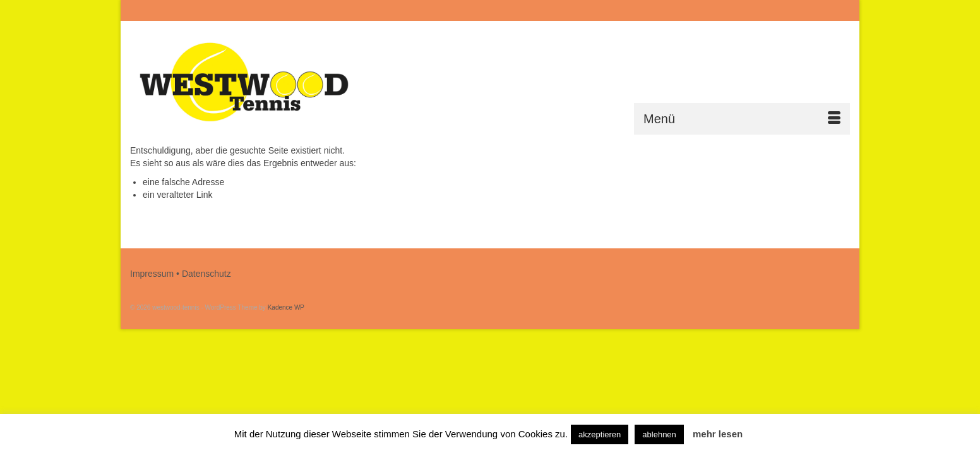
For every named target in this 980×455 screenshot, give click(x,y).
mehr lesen (718, 434)
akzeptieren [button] (600, 434)
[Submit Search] (712, 10)
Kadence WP (286, 307)
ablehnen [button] (659, 434)
